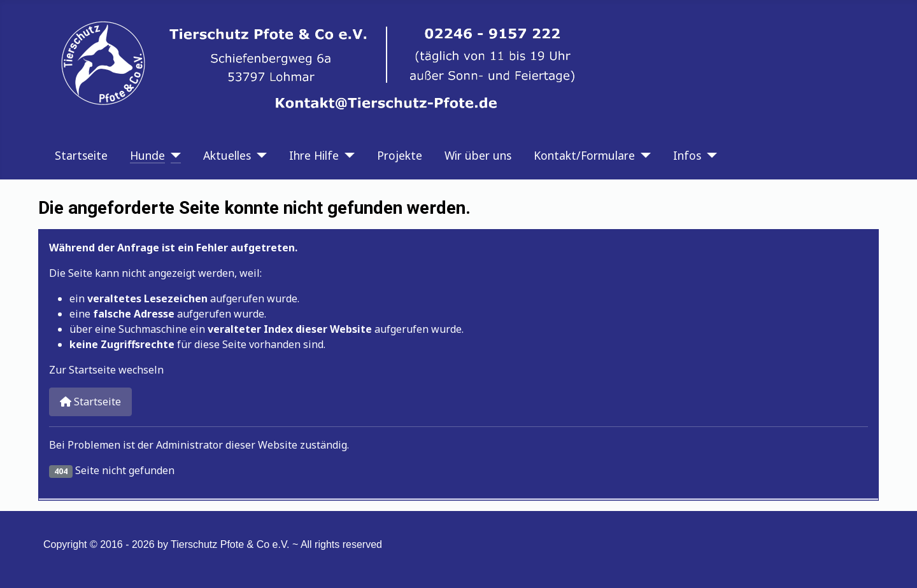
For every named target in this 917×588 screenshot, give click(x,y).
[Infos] (709, 155)
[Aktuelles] (259, 155)
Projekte (400, 155)
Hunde (147, 155)
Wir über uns (478, 155)
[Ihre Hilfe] (347, 155)
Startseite (81, 155)
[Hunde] (173, 155)
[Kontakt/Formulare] (643, 155)
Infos (687, 155)
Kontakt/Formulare (584, 155)
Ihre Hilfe (314, 155)
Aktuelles (227, 155)
